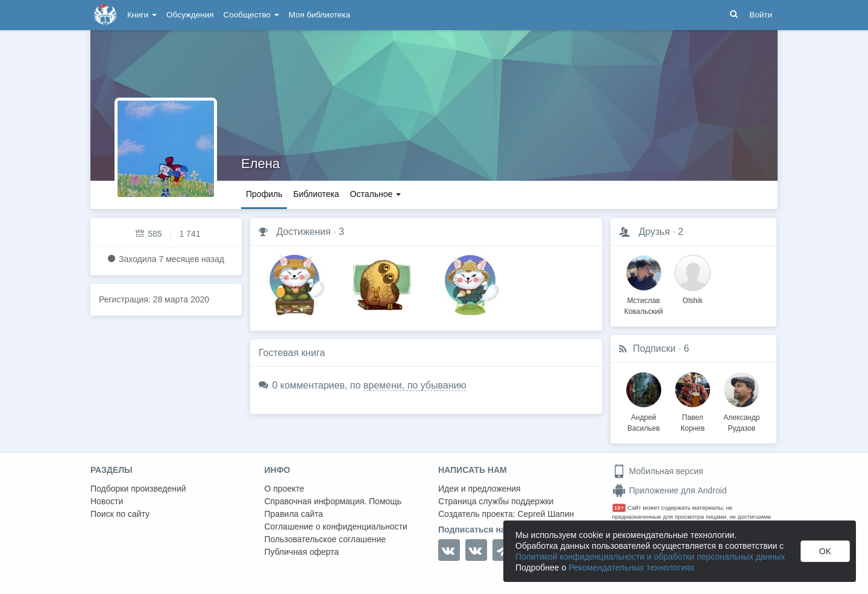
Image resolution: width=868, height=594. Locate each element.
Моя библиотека (319, 15)
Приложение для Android (670, 490)
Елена (260, 164)
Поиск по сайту (120, 514)
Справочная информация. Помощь (333, 501)
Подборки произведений (138, 489)
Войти (761, 15)
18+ (619, 508)
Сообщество (251, 15)
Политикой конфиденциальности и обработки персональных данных (650, 557)
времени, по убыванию (415, 385)
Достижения (303, 232)
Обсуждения (190, 15)
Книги (142, 15)
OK (825, 551)
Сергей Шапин (546, 514)
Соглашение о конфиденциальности (336, 527)
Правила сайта (294, 514)
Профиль (264, 194)
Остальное (376, 194)
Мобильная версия (658, 471)
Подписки (654, 349)
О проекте (285, 489)
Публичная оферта (302, 552)
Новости (107, 501)
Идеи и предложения (480, 489)
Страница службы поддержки (496, 501)
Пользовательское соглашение (325, 539)
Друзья (654, 232)
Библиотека (316, 194)
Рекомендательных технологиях (631, 567)
